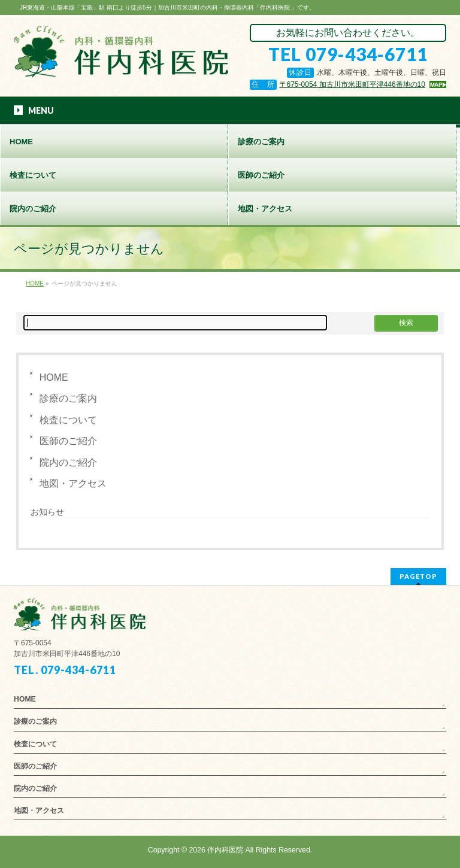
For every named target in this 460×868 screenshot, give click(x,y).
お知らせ (47, 512)
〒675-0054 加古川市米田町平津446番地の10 (352, 84)
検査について (68, 420)
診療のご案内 (68, 398)
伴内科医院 (225, 850)
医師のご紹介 (68, 441)
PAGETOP (418, 576)
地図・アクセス (73, 483)
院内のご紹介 (68, 462)
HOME (54, 377)
